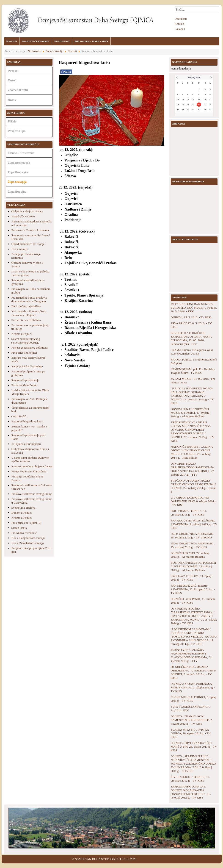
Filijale (12, 122)
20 (188, 105)
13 (188, 100)
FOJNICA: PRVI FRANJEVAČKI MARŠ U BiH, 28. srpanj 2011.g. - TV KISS (194, 747)
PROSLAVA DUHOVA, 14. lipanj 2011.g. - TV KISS (191, 578)
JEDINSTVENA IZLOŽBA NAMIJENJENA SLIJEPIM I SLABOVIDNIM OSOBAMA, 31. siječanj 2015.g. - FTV (192, 655)
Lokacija (180, 29)
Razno (12, 100)
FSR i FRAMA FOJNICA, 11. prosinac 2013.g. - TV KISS (189, 513)
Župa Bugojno (17, 192)
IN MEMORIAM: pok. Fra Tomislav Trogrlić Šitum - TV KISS (193, 371)
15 (199, 100)
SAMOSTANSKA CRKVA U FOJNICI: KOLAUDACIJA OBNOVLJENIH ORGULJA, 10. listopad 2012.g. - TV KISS (191, 792)
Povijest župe (17, 131)
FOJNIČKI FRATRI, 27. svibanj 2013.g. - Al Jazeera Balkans (190, 555)
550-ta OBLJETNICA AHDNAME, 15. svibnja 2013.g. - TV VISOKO (192, 536)
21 (193, 105)
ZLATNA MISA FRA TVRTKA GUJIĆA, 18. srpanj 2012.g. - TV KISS (191, 733)
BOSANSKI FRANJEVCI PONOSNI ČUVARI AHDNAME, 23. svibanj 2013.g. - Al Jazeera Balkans (193, 566)
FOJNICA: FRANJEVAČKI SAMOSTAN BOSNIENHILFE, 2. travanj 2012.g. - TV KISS (192, 720)
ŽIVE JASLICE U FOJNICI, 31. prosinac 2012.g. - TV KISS (190, 779)
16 (205, 100)
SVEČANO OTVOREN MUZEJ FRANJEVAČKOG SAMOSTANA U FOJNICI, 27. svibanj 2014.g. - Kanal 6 (193, 486)
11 (178, 100)
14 (193, 100)
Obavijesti (181, 19)
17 (210, 100)
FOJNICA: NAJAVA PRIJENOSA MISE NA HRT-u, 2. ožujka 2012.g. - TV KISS (193, 687)
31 (210, 110)
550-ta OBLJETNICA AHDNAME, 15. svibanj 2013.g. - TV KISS (192, 545)
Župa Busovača (18, 172)
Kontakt (179, 24)
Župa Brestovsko (19, 163)
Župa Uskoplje (54, 51)
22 (199, 105)
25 (178, 110)
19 (183, 105)
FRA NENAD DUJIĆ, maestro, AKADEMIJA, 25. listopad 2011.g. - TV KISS (193, 589)
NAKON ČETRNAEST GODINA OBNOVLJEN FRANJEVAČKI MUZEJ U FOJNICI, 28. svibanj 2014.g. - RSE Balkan (192, 452)
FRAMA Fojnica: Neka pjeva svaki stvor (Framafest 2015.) (192, 352)
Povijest (13, 71)
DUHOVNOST (62, 41)
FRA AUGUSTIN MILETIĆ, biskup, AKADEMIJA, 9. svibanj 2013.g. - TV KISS (194, 524)
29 (199, 110)
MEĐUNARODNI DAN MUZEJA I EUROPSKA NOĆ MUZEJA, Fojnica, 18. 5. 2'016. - (194, 308)
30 (205, 110)
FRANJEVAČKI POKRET (36, 41)
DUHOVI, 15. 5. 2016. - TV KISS (191, 317)
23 (205, 105)
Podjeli (66, 72)
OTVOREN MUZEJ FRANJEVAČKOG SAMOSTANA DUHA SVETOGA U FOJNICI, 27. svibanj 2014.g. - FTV (193, 469)
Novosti (72, 51)
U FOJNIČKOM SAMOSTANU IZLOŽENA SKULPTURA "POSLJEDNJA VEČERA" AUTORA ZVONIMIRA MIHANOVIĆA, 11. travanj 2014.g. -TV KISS (194, 636)
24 (210, 105)
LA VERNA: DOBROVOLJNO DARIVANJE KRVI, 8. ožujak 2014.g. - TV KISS (194, 501)
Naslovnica (34, 51)
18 (178, 105)
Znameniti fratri (18, 90)
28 (193, 110)
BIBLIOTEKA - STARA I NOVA (91, 41)
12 (183, 100)
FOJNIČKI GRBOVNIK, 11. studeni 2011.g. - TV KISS (193, 601)
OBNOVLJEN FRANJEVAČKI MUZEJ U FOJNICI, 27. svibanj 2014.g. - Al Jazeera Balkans (190, 413)
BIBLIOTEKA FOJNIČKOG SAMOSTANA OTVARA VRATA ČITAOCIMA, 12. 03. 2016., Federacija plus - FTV (191, 338)
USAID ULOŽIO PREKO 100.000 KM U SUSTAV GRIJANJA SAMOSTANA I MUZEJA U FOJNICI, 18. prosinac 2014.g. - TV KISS (192, 396)
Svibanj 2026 (194, 77)
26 (183, 110)
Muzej (12, 80)
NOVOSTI (12, 41)
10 (210, 94)
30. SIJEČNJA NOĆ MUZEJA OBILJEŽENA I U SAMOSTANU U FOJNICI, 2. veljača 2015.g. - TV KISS (193, 672)
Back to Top (214, 859)
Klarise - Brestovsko (21, 153)
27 (188, 110)
